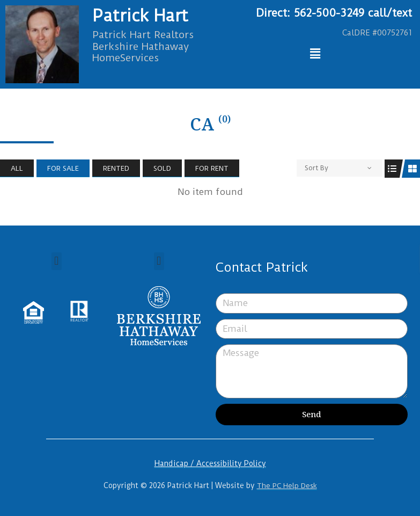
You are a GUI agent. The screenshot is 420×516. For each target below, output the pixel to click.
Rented (116, 168)
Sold (162, 168)
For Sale (63, 168)
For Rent (212, 168)
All (17, 168)
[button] (57, 261)
